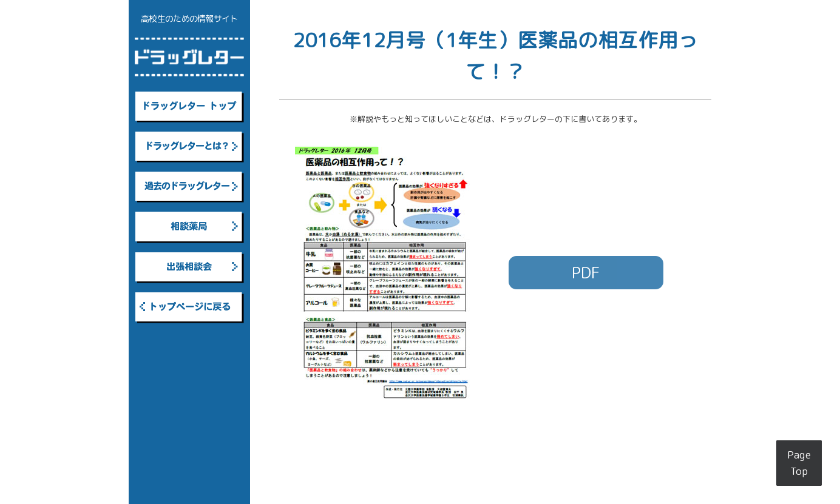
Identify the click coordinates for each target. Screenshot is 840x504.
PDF (586, 272)
